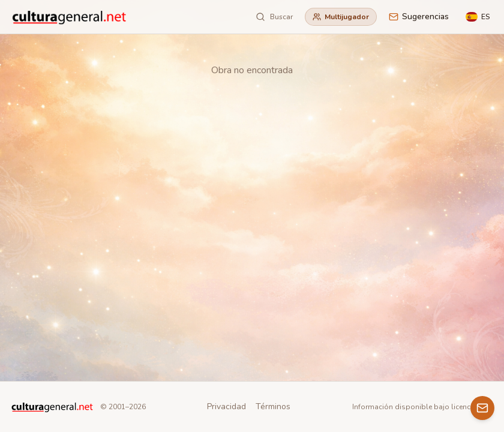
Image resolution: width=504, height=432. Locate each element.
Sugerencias (419, 16)
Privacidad (226, 406)
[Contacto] (482, 408)
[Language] (478, 17)
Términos (273, 406)
